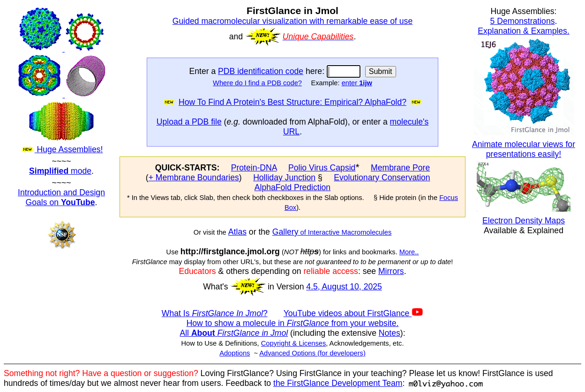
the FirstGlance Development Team (338, 383)
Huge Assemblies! (61, 80)
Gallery (285, 232)
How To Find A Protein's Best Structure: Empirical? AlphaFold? (292, 102)
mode (60, 171)
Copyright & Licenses (294, 343)
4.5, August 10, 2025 (344, 287)
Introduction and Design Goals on (61, 197)
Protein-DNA (254, 168)
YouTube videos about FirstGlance (354, 313)
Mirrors (391, 271)
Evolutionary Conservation (382, 178)
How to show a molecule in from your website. (293, 323)
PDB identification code (261, 71)
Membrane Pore (400, 168)
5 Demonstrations (523, 21)
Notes (390, 333)
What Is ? (215, 313)
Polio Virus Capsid (322, 168)
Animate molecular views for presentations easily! (524, 149)
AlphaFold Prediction (292, 187)
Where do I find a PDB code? (257, 83)
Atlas (237, 232)
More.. (409, 252)
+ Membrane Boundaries (194, 178)
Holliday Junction (284, 178)
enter (357, 83)
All (234, 333)
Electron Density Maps (524, 221)
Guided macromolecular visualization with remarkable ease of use (292, 21)
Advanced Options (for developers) (312, 353)
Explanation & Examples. (524, 31)
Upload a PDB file (189, 122)
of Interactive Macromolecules (345, 232)
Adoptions (235, 353)
